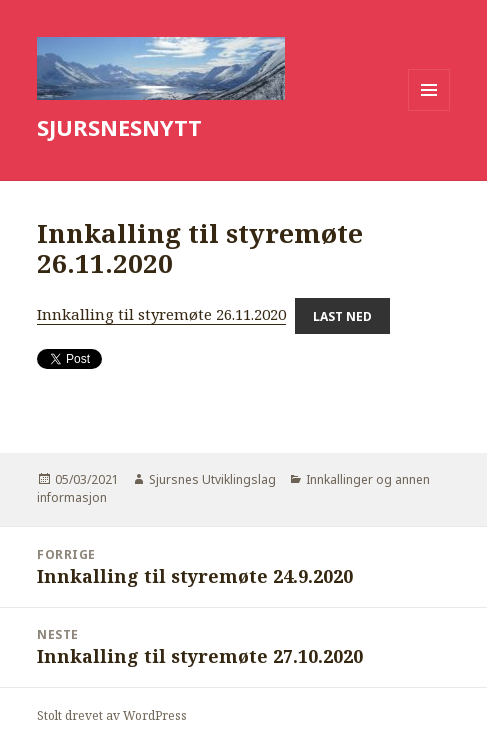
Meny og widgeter (429, 110)
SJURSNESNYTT (119, 127)
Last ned (342, 315)
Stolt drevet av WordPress (112, 715)
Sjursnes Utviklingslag (212, 479)
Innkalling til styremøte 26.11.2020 (161, 314)
